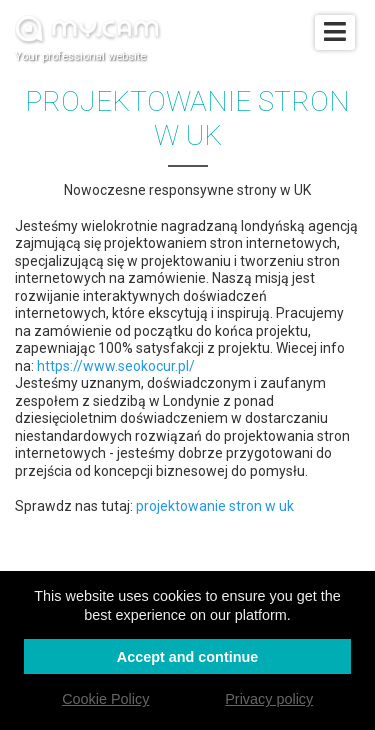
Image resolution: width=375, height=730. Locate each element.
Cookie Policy (105, 699)
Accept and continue (188, 657)
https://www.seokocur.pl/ (116, 366)
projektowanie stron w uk (215, 506)
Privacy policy (269, 699)
